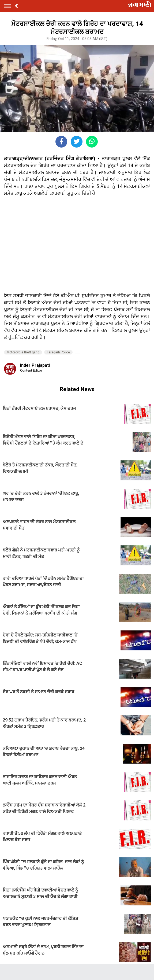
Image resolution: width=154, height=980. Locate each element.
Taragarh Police (58, 352)
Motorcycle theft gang (23, 352)
